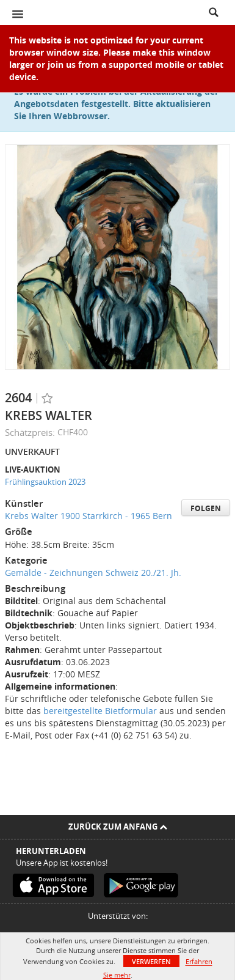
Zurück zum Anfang (118, 827)
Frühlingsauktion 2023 (45, 482)
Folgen (206, 508)
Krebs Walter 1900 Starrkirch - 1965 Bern (89, 516)
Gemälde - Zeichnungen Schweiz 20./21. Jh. (93, 573)
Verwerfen (151, 961)
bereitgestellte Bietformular (100, 711)
